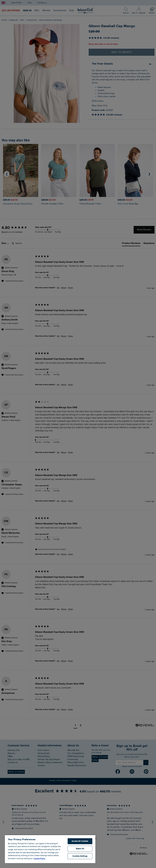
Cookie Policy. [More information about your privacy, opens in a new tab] (40, 859)
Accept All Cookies (80, 841)
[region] (50, 849)
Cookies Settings (80, 856)
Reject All (80, 849)
